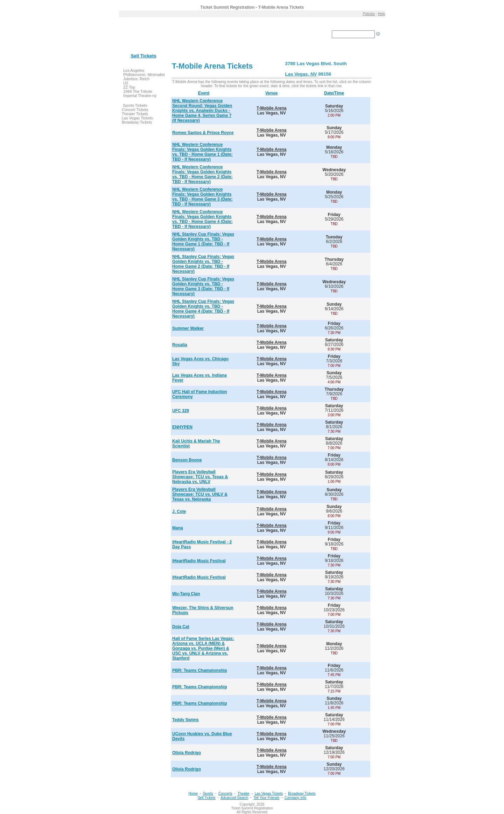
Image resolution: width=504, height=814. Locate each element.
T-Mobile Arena (272, 108)
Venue (271, 93)
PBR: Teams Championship (199, 670)
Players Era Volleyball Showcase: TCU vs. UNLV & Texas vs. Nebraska (200, 494)
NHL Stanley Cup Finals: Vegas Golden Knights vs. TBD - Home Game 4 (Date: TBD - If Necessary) (203, 309)
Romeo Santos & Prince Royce (203, 133)
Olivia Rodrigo (187, 753)
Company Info (295, 798)
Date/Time (334, 93)
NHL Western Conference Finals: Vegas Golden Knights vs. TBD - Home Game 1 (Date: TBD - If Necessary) (202, 152)
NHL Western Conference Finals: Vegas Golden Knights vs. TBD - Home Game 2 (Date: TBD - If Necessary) (202, 174)
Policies (369, 14)
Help (381, 14)
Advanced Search (234, 798)
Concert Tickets (135, 110)
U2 (126, 83)
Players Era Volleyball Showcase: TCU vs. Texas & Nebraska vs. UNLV (200, 477)
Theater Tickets (135, 114)
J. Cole (179, 512)
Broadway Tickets (137, 122)
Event (204, 93)
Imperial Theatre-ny (140, 96)
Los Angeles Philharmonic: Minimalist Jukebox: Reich (144, 75)
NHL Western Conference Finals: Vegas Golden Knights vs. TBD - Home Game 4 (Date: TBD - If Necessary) (202, 219)
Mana (178, 528)
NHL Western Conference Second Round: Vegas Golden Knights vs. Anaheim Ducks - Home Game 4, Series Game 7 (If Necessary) (202, 111)
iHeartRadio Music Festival (199, 561)
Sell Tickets (143, 56)
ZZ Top (129, 87)
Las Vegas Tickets (137, 118)
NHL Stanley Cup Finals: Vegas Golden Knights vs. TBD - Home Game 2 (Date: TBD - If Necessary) (203, 264)
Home (193, 794)
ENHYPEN (182, 427)
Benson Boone (187, 460)
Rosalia (180, 345)
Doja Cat (181, 627)
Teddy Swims (185, 720)
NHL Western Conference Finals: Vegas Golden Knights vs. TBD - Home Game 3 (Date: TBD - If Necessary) (202, 197)
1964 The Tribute (138, 91)
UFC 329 (181, 411)
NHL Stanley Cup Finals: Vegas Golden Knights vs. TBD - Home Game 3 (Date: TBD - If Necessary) (203, 286)
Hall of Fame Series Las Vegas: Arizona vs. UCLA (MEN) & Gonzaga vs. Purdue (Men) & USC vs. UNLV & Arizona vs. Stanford (203, 648)
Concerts (225, 794)
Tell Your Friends (266, 798)
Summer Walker (188, 328)
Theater (243, 794)
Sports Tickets (135, 105)
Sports (208, 794)
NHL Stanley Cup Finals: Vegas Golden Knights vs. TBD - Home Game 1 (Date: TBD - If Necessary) (203, 242)
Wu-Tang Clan (186, 594)
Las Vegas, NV (301, 74)
